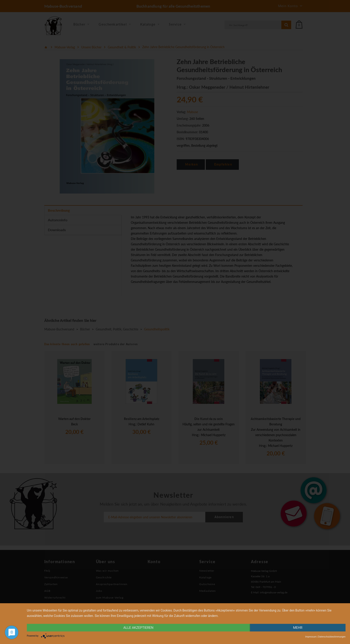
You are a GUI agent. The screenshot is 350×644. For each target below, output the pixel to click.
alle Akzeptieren (138, 628)
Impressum (311, 637)
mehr (298, 628)
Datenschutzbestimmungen (332, 637)
